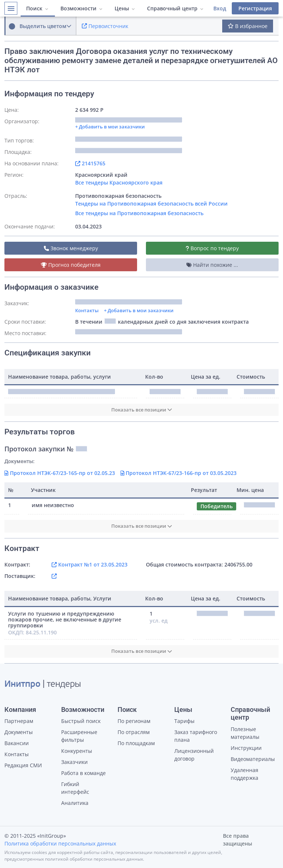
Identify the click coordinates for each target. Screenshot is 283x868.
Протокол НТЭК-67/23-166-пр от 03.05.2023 (179, 473)
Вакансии (17, 743)
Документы (19, 732)
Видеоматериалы (253, 759)
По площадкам (136, 743)
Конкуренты (77, 751)
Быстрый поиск (81, 721)
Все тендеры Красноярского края (119, 182)
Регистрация (255, 8)
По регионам (134, 721)
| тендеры (43, 685)
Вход (220, 8)
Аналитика (75, 803)
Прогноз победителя (71, 265)
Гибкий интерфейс (75, 788)
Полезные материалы (245, 733)
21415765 (90, 163)
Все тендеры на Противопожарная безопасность (139, 213)
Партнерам (19, 721)
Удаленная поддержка (244, 774)
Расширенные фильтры (79, 736)
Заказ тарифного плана (196, 736)
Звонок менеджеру (71, 248)
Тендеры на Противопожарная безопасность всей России (151, 204)
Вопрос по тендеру (212, 248)
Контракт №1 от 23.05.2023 (90, 564)
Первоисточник (105, 26)
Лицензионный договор (194, 755)
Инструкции (246, 748)
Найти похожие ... (212, 265)
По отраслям (134, 732)
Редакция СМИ (23, 765)
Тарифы (184, 721)
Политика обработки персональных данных (60, 843)
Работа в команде (83, 773)
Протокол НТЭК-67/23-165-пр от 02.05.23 (60, 473)
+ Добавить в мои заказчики (139, 310)
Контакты (87, 310)
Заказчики (74, 762)
